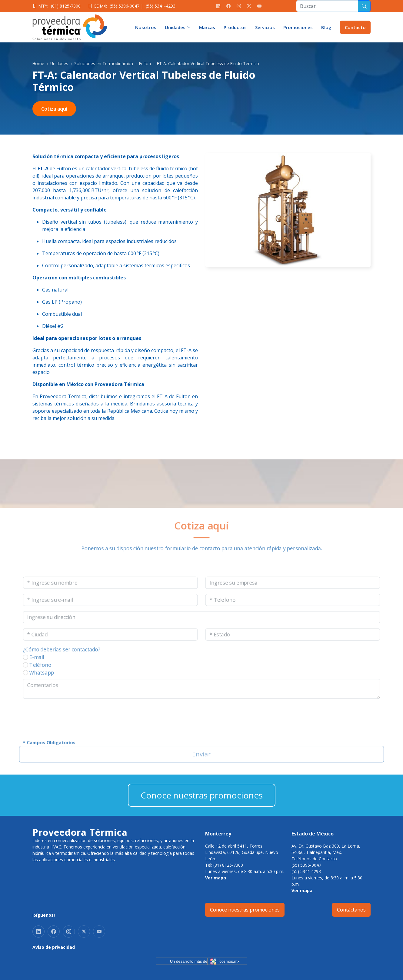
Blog (326, 27)
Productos (235, 27)
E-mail (18, 659)
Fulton (145, 63)
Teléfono (22, 668)
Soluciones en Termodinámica (104, 63)
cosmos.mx (229, 961)
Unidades (59, 63)
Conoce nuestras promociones (202, 795)
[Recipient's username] (327, 6)
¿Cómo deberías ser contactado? (46, 651)
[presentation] (57, 725)
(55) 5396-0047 (125, 6)
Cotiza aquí (54, 109)
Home (38, 63)
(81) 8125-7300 (66, 6)
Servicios (265, 27)
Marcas (207, 27)
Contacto (355, 27)
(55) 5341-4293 (161, 6)
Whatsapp (23, 676)
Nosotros (146, 27)
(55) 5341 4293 (306, 871)
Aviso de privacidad (54, 947)
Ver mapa (216, 878)
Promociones (298, 27)
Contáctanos (351, 910)
